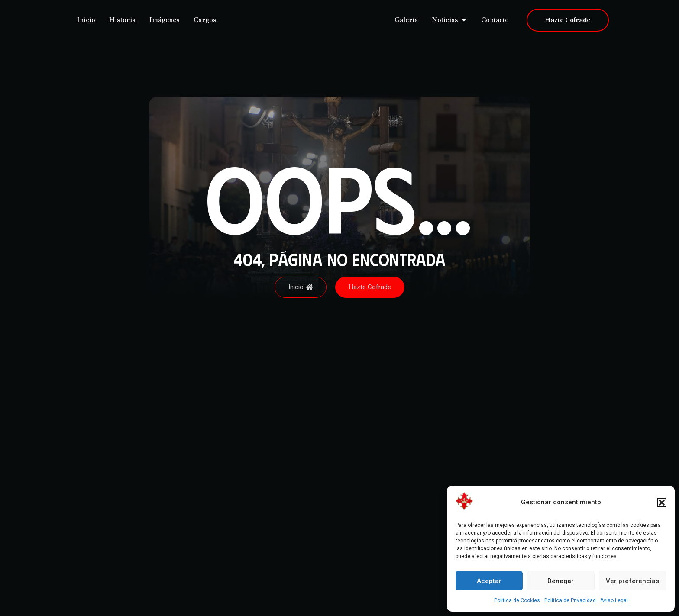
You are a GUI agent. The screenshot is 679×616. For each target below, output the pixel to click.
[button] (662, 503)
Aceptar (489, 581)
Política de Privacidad (570, 600)
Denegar (561, 581)
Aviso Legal (614, 600)
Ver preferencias (632, 581)
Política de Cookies (517, 600)
